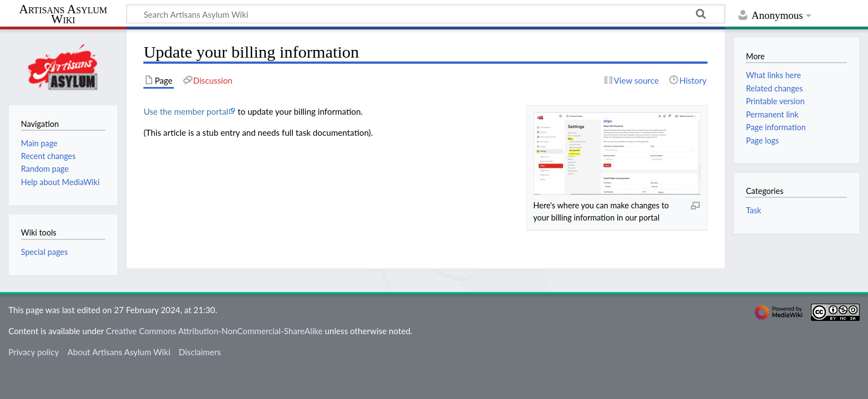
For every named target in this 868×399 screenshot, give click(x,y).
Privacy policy (33, 352)
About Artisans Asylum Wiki (119, 352)
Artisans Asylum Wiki (63, 15)
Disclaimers (200, 352)
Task (753, 210)
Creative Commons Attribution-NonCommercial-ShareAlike (214, 331)
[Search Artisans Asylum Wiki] (426, 14)
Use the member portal (186, 111)
